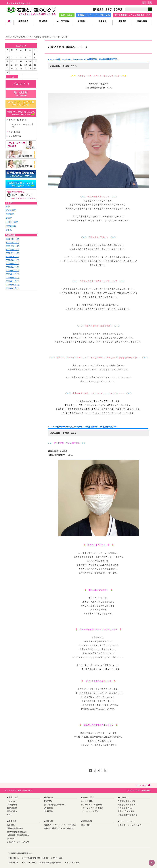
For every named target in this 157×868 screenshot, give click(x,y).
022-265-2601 (74, 863)
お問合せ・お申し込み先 (18, 842)
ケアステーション (127, 821)
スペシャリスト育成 (90, 811)
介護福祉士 (124, 797)
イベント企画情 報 (18, 120)
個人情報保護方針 (25, 790)
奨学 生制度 (14, 132)
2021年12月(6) (12, 246)
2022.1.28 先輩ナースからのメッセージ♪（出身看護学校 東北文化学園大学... (83, 427)
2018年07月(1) (12, 288)
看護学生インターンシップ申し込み (94, 15)
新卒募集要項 (15, 136)
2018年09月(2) (12, 285)
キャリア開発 (88, 797)
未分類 (9, 230)
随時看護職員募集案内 (17, 832)
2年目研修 (49, 808)
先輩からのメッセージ (128, 805)
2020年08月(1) (12, 264)
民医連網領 (12, 808)
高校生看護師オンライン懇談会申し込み (132, 15)
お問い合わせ (67, 15)
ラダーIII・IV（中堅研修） (93, 805)
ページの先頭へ (143, 785)
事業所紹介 (12, 811)
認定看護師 (11, 226)
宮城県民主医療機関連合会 (19, 3)
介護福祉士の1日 (125, 808)
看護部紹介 (13, 797)
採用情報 (12, 821)
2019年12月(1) (12, 274)
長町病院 (10, 214)
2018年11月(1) (12, 281)
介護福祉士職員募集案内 (18, 835)
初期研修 (49, 797)
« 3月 (12, 77)
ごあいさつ (12, 801)
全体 (8, 206)
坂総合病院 (11, 210)
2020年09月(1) (12, 260)
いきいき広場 (19, 37)
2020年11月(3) (12, 253)
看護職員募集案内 (15, 828)
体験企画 (49, 821)
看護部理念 (12, 805)
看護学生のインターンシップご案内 (60, 825)
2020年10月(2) (12, 257)
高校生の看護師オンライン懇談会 (59, 828)
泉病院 (9, 218)
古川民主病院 (12, 222)
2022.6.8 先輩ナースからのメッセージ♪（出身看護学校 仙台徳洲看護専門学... (83, 59)
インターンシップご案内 (23, 126)
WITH (10, 815)
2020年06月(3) (12, 267)
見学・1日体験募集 (126, 811)
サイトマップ (10, 790)
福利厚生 (11, 839)
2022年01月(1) (12, 243)
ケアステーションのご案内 (130, 825)
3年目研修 (49, 811)
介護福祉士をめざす (127, 801)
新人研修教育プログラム (55, 805)
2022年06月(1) (12, 239)
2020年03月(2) (12, 271)
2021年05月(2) (12, 250)
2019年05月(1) (12, 278)
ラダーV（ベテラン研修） (92, 808)
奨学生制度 (87, 821)
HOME (8, 37)
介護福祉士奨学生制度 (128, 815)
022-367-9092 (30, 863)
